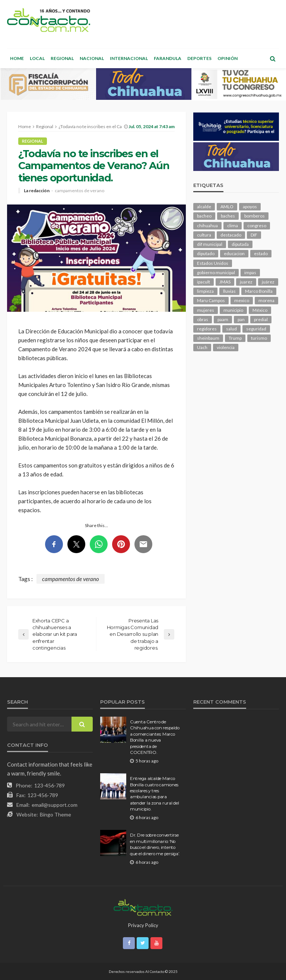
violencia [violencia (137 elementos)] (226, 347)
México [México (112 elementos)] (260, 310)
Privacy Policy (143, 925)
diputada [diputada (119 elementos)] (240, 244)
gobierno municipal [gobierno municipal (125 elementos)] (216, 272)
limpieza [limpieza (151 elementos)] (205, 291)
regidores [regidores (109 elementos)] (207, 329)
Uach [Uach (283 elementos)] (202, 347)
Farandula (168, 58)
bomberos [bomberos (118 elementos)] (255, 216)
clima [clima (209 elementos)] (233, 226)
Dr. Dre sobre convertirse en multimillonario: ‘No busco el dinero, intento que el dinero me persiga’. (155, 844)
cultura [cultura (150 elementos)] (204, 235)
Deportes (199, 58)
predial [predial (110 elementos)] (261, 319)
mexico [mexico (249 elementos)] (242, 300)
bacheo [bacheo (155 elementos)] (204, 216)
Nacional (92, 58)
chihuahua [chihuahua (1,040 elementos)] (207, 226)
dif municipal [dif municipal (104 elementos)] (210, 244)
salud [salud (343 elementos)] (231, 329)
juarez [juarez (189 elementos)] (246, 282)
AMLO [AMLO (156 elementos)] (227, 207)
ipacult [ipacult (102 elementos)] (204, 282)
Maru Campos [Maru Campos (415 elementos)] (211, 300)
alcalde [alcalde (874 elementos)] (204, 207)
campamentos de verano (80, 191)
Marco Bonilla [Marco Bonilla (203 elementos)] (259, 291)
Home (17, 58)
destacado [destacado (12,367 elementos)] (231, 235)
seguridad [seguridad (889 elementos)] (256, 329)
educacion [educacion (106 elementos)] (234, 253)
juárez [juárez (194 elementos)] (268, 282)
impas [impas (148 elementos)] (250, 272)
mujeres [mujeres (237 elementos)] (206, 310)
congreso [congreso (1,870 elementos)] (257, 226)
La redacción (37, 191)
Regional (62, 58)
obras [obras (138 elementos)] (203, 319)
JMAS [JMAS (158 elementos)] (225, 282)
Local (37, 58)
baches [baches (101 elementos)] (228, 216)
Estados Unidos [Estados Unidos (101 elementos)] (213, 263)
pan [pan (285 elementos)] (241, 319)
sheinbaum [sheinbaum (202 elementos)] (208, 338)
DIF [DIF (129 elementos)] (254, 235)
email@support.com (55, 805)
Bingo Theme (55, 814)
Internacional (129, 58)
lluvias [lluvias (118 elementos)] (229, 291)
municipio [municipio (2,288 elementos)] (233, 310)
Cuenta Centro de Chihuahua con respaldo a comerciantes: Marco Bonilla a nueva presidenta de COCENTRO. (155, 737)
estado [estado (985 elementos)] (261, 253)
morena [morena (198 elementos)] (266, 300)
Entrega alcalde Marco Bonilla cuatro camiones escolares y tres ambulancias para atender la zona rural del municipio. (155, 794)
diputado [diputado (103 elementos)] (206, 253)
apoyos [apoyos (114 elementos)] (250, 207)
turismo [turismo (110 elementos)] (259, 338)
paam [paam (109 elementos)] (223, 319)
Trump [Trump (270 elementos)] (235, 338)
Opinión (228, 58)
